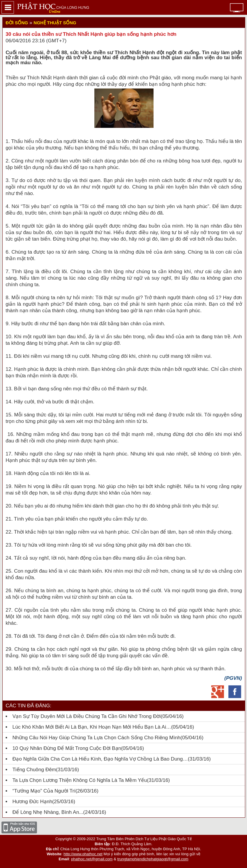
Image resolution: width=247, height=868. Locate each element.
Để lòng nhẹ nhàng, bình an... (48, 812)
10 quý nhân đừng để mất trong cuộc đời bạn (67, 748)
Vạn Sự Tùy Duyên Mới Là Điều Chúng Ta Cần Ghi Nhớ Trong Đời (87, 716)
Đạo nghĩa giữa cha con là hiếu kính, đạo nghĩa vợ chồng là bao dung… (100, 759)
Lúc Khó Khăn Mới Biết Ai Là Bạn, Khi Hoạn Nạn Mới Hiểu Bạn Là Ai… (92, 727)
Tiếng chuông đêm (34, 770)
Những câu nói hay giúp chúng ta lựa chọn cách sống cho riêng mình (96, 738)
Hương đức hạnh (32, 802)
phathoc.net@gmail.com (92, 859)
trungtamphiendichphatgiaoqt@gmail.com (153, 859)
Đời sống (17, 23)
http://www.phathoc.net (83, 854)
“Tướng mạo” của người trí (44, 791)
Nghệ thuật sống (55, 23)
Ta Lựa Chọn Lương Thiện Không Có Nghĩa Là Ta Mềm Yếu (80, 780)
